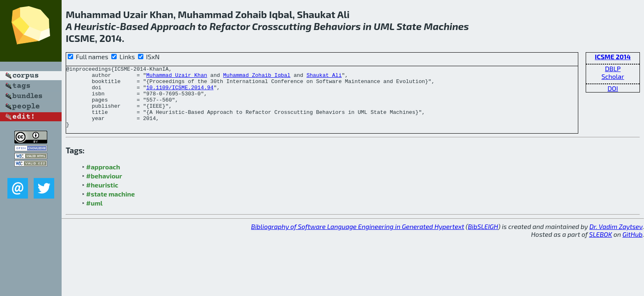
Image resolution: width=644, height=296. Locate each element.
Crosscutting (282, 26)
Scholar (613, 76)
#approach (103, 179)
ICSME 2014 (613, 57)
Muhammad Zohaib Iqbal (257, 77)
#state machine (111, 206)
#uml (94, 215)
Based (134, 26)
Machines (446, 26)
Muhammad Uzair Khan (177, 77)
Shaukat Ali (324, 77)
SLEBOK (600, 246)
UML (384, 26)
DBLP (613, 68)
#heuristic (102, 197)
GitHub (633, 246)
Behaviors (337, 26)
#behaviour (104, 188)
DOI (613, 88)
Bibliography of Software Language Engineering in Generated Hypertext (358, 239)
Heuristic (95, 26)
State (409, 26)
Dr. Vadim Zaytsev (616, 239)
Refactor (230, 26)
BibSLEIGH (483, 239)
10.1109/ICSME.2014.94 (180, 92)
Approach (173, 26)
